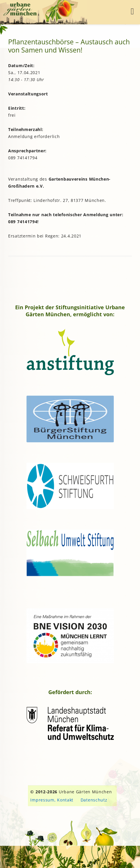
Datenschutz (94, 800)
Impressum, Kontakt (52, 800)
